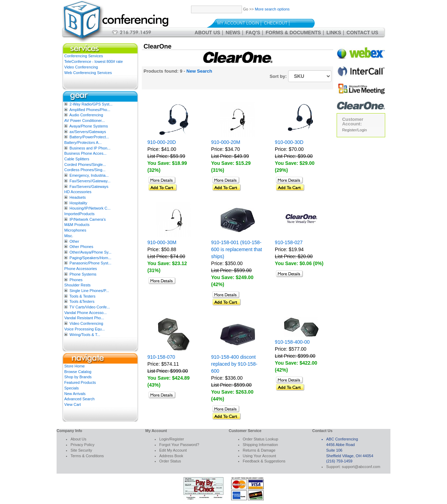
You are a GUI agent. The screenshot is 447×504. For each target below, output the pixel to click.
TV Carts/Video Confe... (90, 307)
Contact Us (362, 32)
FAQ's (253, 32)
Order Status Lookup (261, 439)
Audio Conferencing (86, 115)
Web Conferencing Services (88, 73)
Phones (76, 280)
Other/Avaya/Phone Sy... (90, 252)
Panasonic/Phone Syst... (90, 263)
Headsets (78, 197)
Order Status (170, 461)
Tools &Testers (82, 301)
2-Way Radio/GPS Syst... (91, 104)
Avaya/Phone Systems (88, 126)
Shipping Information (260, 445)
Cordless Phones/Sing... (85, 170)
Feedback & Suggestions (264, 461)
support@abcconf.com (361, 467)
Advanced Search (79, 399)
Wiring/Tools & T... (85, 335)
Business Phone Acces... (85, 153)
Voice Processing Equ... (85, 329)
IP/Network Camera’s (88, 219)
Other (74, 241)
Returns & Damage (259, 450)
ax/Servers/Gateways (88, 132)
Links (334, 32)
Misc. (69, 236)
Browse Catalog (78, 372)
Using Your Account (259, 456)
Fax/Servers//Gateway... (90, 181)
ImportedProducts (79, 214)
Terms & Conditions (87, 456)
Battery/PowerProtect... (89, 137)
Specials (72, 388)
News (233, 32)
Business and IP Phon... (90, 148)
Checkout (276, 23)
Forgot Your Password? (179, 445)
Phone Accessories (81, 269)
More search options (272, 9)
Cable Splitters (77, 159)
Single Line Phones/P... (89, 291)
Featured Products (80, 382)
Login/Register (172, 439)
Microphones (75, 230)
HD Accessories (78, 192)
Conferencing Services (84, 56)
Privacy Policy (82, 445)
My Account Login (238, 23)
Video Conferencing (81, 67)
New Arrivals (75, 394)
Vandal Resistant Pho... (84, 318)
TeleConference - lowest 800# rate (94, 61)
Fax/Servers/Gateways (89, 187)
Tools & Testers (82, 296)
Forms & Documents (294, 32)
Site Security (81, 450)
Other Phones (81, 247)
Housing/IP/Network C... (90, 208)
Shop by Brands (78, 377)
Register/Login (355, 130)
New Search (199, 71)
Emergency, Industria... (89, 175)
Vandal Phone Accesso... (86, 313)
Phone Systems (83, 274)
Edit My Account (173, 450)
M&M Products (77, 225)
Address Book (171, 456)
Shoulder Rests (77, 285)
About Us (207, 32)
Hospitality (78, 203)
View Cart (72, 404)
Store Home (75, 366)
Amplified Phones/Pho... (90, 110)
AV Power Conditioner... (85, 120)
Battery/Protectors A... (83, 143)
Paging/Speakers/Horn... (90, 258)
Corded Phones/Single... (85, 165)
